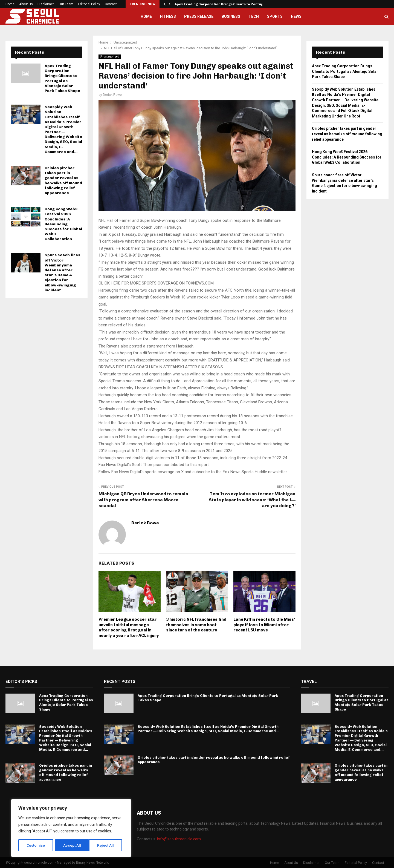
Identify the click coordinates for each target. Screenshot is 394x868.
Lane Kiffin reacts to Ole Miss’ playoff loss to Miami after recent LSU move (264, 625)
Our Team (66, 4)
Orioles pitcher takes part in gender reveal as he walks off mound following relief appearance (63, 180)
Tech (254, 16)
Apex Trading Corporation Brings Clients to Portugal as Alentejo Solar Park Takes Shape (62, 78)
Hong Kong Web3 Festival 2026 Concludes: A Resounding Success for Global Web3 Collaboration (63, 224)
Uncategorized (110, 57)
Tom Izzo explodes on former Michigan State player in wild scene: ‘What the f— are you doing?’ (252, 500)
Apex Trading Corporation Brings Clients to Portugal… (222, 4)
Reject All (72, 845)
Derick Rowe (112, 95)
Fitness (168, 16)
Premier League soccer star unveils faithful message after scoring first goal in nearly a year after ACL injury (129, 627)
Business (231, 16)
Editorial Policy (89, 4)
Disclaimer (46, 4)
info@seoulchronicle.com (179, 839)
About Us (26, 4)
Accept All (107, 845)
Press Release (199, 16)
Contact (111, 4)
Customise (36, 845)
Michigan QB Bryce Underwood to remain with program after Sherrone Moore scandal (143, 500)
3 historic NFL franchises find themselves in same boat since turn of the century (196, 625)
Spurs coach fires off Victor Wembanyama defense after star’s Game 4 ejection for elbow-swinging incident (62, 272)
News (296, 16)
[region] (71, 828)
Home (10, 4)
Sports (275, 16)
